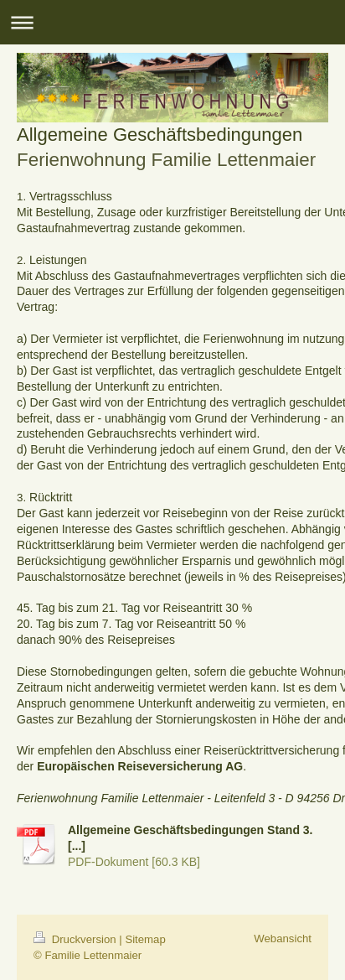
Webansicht (283, 939)
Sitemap (145, 939)
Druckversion (76, 939)
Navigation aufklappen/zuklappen (172, 22)
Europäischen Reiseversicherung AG (140, 766)
